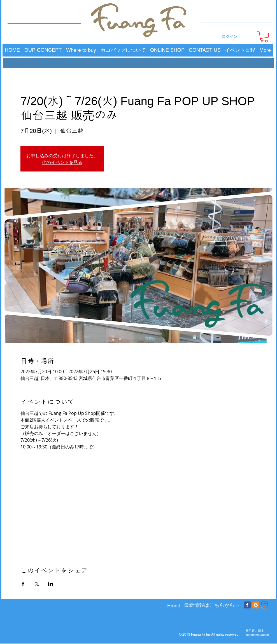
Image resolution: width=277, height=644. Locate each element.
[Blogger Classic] (256, 605)
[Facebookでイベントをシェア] (23, 584)
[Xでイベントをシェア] (37, 584)
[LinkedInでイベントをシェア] (51, 584)
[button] (264, 37)
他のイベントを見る (62, 162)
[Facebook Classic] (247, 605)
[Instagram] (265, 605)
